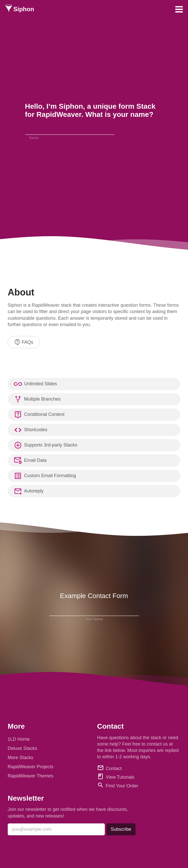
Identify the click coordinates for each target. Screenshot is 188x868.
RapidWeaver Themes (30, 776)
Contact (114, 768)
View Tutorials (120, 777)
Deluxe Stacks (22, 748)
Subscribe (121, 829)
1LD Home (19, 739)
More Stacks (20, 758)
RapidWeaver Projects (31, 767)
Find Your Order (122, 786)
